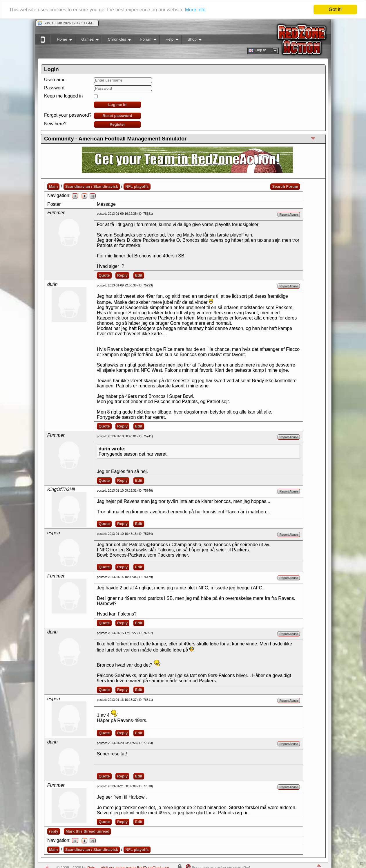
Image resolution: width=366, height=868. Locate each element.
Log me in (117, 105)
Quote (104, 275)
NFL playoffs (137, 186)
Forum (145, 40)
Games (87, 40)
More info (195, 10)
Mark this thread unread (87, 831)
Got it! (335, 9)
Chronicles (116, 40)
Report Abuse (289, 214)
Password (54, 88)
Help (169, 40)
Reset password (117, 116)
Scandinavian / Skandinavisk (92, 186)
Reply (122, 275)
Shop (192, 40)
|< (75, 196)
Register (117, 124)
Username (55, 80)
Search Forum (285, 186)
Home (61, 40)
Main (53, 186)
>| (93, 196)
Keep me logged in (63, 96)
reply (54, 831)
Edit (139, 275)
